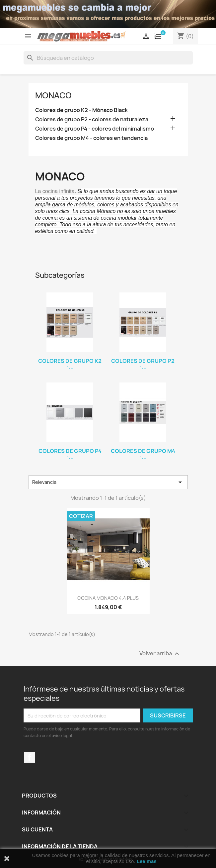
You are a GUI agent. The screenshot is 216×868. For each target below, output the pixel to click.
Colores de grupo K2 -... (70, 364)
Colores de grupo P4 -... (70, 454)
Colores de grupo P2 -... (143, 364)
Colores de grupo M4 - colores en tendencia (91, 138)
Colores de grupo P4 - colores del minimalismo (95, 129)
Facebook (30, 757)
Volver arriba (160, 654)
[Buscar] (108, 58)
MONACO (53, 95)
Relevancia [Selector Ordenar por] (108, 482)
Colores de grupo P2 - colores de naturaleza (92, 119)
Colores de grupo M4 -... (143, 454)
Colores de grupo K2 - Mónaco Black (81, 110)
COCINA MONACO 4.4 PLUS (108, 598)
